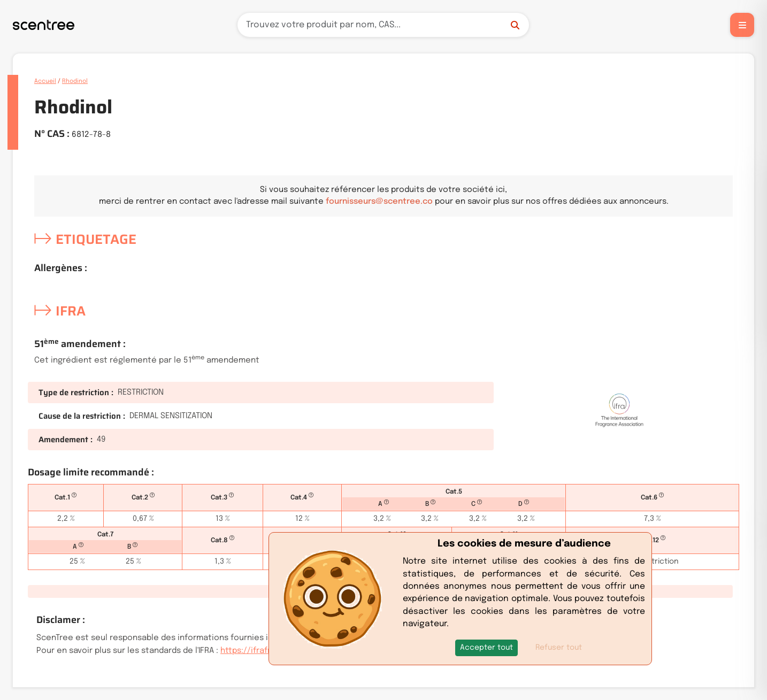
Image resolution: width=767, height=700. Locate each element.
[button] (486, 648)
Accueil (45, 81)
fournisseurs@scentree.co (379, 202)
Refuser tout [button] (559, 648)
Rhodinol (75, 81)
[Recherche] (383, 25)
